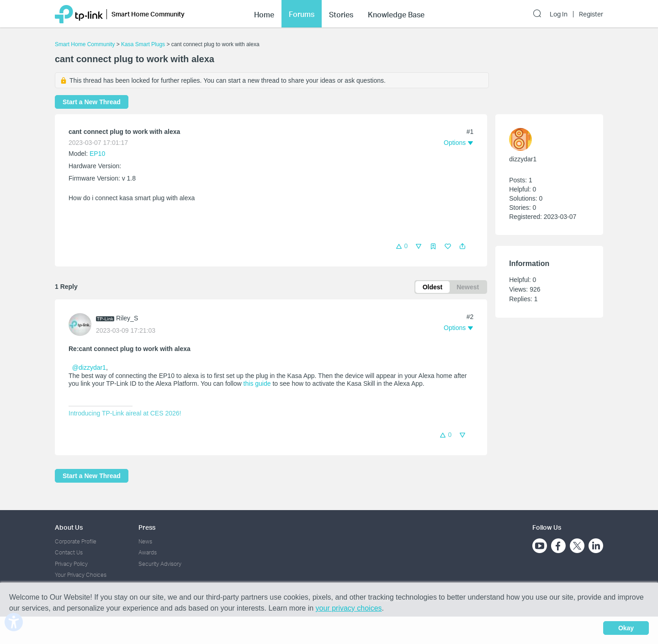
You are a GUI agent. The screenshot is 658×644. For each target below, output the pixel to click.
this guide (257, 383)
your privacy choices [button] (349, 608)
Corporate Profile (76, 541)
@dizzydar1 (89, 367)
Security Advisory (160, 564)
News (145, 541)
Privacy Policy (71, 564)
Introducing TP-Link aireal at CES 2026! (125, 413)
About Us (69, 527)
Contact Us (69, 552)
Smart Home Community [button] (148, 14)
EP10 (97, 154)
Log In (559, 14)
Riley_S (127, 318)
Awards (148, 552)
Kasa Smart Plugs (143, 44)
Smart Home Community (85, 44)
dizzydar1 (523, 159)
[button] (462, 246)
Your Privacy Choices (81, 575)
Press (147, 527)
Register (591, 14)
